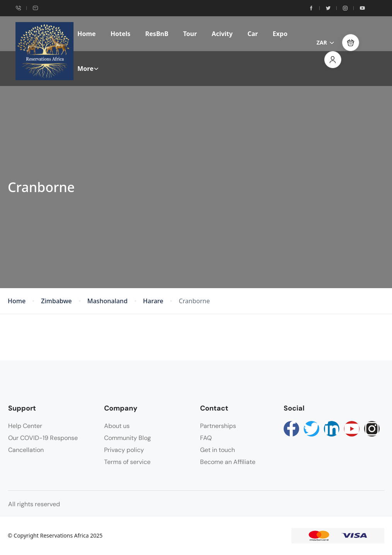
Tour (190, 34)
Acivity (222, 34)
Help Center (25, 426)
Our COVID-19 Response (43, 438)
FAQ (206, 438)
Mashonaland (108, 301)
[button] (351, 43)
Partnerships (218, 426)
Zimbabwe (56, 301)
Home (86, 34)
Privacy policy (124, 450)
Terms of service (127, 462)
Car (252, 34)
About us (117, 426)
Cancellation (26, 450)
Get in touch (217, 450)
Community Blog (128, 438)
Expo (280, 34)
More (88, 69)
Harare (153, 301)
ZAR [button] (325, 42)
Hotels (121, 34)
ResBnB (157, 34)
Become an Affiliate (228, 462)
